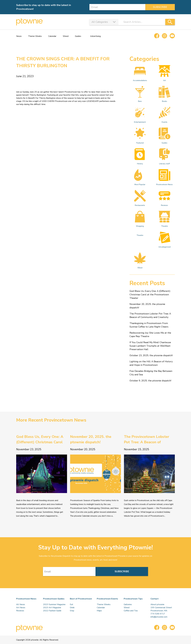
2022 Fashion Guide (52, 611)
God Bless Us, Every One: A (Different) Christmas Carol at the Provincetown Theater (150, 295)
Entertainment (140, 115)
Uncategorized (165, 240)
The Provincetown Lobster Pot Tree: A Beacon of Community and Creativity (150, 315)
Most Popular (140, 177)
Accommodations (140, 73)
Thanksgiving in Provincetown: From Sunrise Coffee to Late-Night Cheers (149, 325)
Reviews (164, 198)
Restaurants (140, 198)
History (140, 157)
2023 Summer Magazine (54, 604)
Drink (72, 608)
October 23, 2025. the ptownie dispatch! (151, 355)
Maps (99, 611)
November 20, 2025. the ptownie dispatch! (147, 306)
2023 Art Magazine (52, 608)
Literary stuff (164, 157)
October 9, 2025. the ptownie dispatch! (150, 381)
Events (164, 115)
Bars (140, 94)
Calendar (52, 36)
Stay (72, 611)
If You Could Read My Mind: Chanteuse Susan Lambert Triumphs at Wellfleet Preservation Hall (150, 346)
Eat (71, 604)
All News (21, 604)
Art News (21, 608)
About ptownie (157, 604)
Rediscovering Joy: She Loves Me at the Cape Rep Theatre (150, 335)
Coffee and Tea (131, 611)
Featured (140, 136)
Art (164, 73)
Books (164, 94)
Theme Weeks (35, 36)
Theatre (164, 219)
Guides (78, 36)
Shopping (140, 219)
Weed (66, 36)
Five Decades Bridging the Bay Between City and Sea (151, 373)
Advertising (95, 36)
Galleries (128, 604)
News (19, 36)
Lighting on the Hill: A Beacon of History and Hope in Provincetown (151, 363)
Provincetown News (164, 177)
